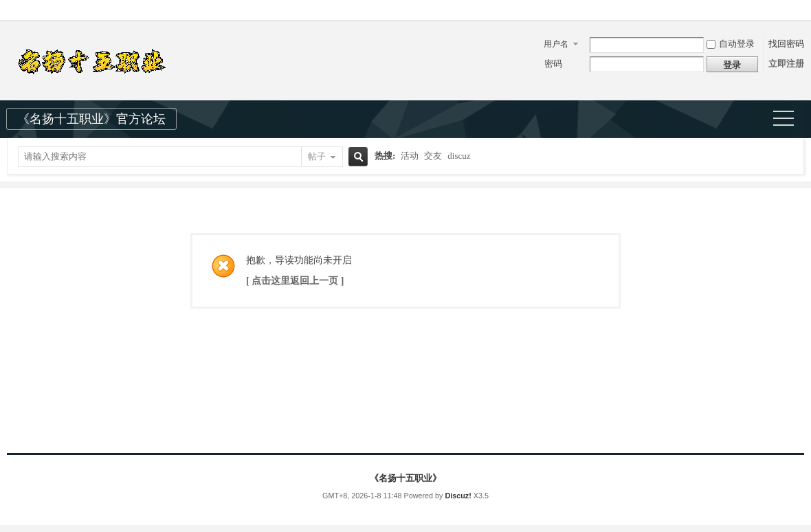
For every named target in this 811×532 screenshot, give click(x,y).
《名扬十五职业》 (405, 478)
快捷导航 (789, 120)
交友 (433, 156)
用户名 (556, 44)
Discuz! (458, 496)
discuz (459, 156)
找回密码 (786, 44)
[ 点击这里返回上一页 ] (295, 281)
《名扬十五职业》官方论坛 (91, 119)
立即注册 (786, 64)
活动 (410, 156)
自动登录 (731, 44)
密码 (553, 64)
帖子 (317, 156)
